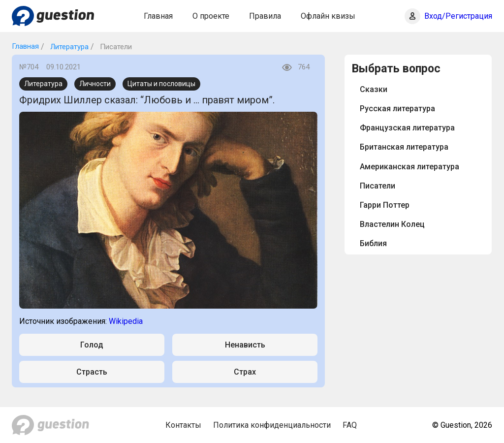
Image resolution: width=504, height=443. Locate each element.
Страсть (92, 372)
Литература (68, 47)
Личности (95, 84)
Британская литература (404, 147)
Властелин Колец (392, 224)
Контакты (183, 425)
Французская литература (407, 128)
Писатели (378, 186)
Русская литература (397, 109)
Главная (158, 16)
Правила (265, 16)
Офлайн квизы (328, 16)
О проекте (211, 16)
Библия (373, 243)
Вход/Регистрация (458, 16)
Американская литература (409, 167)
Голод (92, 345)
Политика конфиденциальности (272, 425)
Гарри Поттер (385, 205)
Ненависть (245, 345)
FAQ (350, 425)
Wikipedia (126, 321)
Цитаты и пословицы (161, 84)
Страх (245, 372)
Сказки (374, 89)
